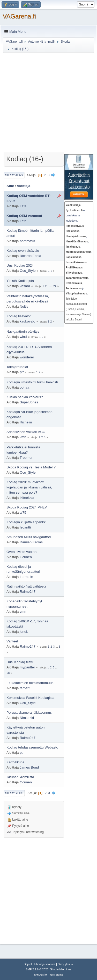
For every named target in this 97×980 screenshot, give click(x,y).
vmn (23, 437)
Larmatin (26, 577)
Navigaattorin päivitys (23, 331)
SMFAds (39, 975)
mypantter (27, 667)
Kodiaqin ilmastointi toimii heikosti (32, 382)
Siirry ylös (14, 793)
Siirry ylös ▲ (65, 964)
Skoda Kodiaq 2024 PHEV (27, 507)
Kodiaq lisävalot (18, 316)
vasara (25, 286)
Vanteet (12, 641)
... (52, 286)
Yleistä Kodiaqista (20, 281)
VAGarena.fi (19, 16)
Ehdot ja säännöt (45, 964)
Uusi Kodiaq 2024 (20, 265)
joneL (24, 632)
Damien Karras (31, 542)
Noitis (24, 307)
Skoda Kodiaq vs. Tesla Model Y (31, 467)
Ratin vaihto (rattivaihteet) (26, 586)
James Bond (29, 767)
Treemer (26, 458)
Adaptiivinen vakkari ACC (26, 432)
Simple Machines (61, 969)
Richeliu (26, 422)
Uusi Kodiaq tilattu (20, 662)
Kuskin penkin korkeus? (25, 397)
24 (55, 286)
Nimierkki (27, 718)
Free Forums (56, 975)
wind (23, 337)
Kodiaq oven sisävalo (23, 251)
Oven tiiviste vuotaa (21, 552)
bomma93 (27, 241)
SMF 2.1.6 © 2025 (37, 969)
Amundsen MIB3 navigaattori (29, 537)
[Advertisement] (48, 103)
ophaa (24, 387)
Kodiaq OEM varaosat (24, 216)
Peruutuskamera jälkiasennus (29, 713)
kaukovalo (27, 321)
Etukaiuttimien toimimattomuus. (30, 683)
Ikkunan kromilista (20, 777)
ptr (22, 372)
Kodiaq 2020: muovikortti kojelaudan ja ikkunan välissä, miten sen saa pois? (29, 487)
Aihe (10, 186)
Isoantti (25, 527)
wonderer (27, 357)
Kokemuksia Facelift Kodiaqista (30, 698)
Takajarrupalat (17, 367)
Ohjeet (28, 964)
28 (8, 673)
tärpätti (25, 688)
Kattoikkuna (16, 762)
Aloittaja (24, 186)
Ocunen (26, 557)
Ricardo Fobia (30, 256)
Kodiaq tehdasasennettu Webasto (32, 747)
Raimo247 (28, 592)
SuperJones (29, 402)
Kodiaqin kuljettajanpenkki (26, 522)
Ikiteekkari (27, 498)
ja (75, 288)
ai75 (23, 512)
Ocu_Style (28, 271)
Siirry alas (14, 175)
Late (23, 206)
